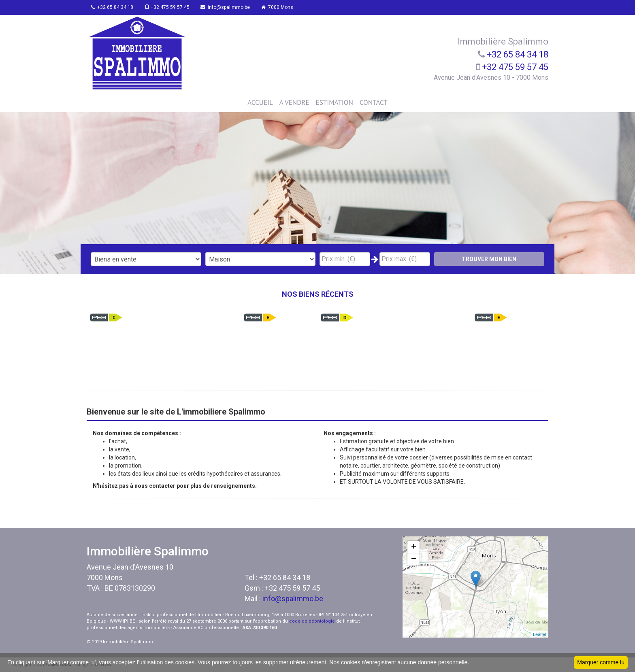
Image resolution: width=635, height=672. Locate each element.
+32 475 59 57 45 (170, 7)
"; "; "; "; (261, 259)
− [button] (414, 559)
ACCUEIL (260, 102)
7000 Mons (284, 7)
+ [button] (414, 547)
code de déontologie (312, 621)
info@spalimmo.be (230, 7)
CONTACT (374, 102)
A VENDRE (294, 102)
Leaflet (540, 634)
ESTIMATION (335, 102)
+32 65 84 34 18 (114, 7)
